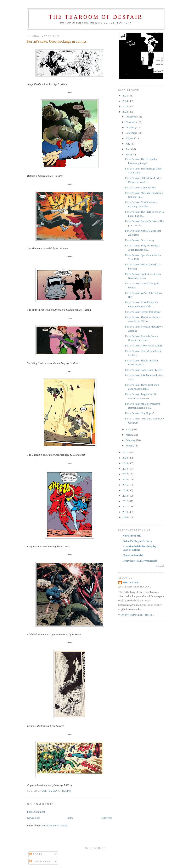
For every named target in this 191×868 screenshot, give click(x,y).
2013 (126, 496)
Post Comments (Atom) (55, 825)
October (130, 127)
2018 (126, 469)
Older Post (106, 818)
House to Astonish (133, 555)
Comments (40, 861)
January (130, 446)
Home (70, 818)
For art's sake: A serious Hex (141, 187)
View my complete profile (136, 615)
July (128, 144)
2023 (126, 106)
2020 (126, 458)
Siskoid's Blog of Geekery (137, 541)
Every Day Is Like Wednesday (140, 561)
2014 (126, 490)
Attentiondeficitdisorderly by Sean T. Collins (139, 548)
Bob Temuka (131, 583)
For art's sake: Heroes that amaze (143, 312)
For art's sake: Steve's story (140, 240)
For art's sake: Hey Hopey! (140, 413)
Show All (160, 566)
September (132, 133)
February (131, 440)
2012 (126, 501)
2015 (126, 485)
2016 (126, 479)
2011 (126, 506)
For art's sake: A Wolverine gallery (144, 346)
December (132, 117)
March (130, 435)
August (130, 138)
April (129, 429)
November (132, 122)
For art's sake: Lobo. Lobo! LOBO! (144, 370)
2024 (126, 101)
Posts (36, 854)
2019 (126, 463)
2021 (126, 452)
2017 (126, 474)
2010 (126, 512)
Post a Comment (36, 812)
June (128, 149)
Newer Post (33, 818)
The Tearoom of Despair (96, 17)
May (128, 154)
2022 (126, 112)
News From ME (132, 536)
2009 (126, 517)
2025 (126, 96)
